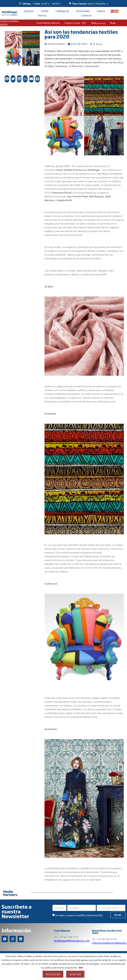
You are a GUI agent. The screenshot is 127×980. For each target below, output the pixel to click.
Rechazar (53, 974)
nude (113, 23)
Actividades (83, 11)
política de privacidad (90, 915)
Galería (101, 11)
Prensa (42, 15)
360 (98, 23)
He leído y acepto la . (79, 915)
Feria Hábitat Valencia (48, 23)
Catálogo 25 (62, 11)
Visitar (45, 11)
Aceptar (75, 974)
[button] (7, 79)
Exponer (29, 11)
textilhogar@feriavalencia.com (72, 941)
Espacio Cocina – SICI (75, 23)
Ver (81, 967)
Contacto (86, 15)
